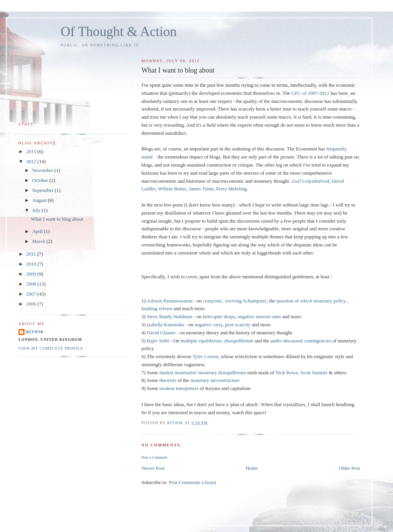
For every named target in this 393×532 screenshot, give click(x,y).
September (44, 190)
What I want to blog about (57, 219)
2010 (32, 264)
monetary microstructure (215, 380)
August (40, 200)
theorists (168, 380)
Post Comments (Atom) (193, 482)
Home (252, 468)
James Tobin (201, 189)
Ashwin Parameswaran (170, 301)
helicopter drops (219, 316)
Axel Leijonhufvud (310, 181)
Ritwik (35, 332)
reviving (234, 301)
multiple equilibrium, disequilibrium (217, 341)
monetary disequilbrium (222, 373)
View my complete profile (51, 348)
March (39, 241)
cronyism (212, 301)
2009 (32, 274)
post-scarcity (238, 325)
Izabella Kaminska (166, 325)
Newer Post (153, 468)
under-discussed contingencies (301, 341)
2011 (32, 254)
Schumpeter (255, 301)
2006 (32, 304)
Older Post (349, 468)
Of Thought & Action (119, 32)
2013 (32, 151)
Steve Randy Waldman (170, 316)
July (37, 210)
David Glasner (161, 333)
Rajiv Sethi (158, 341)
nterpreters (188, 388)
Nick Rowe (287, 373)
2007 (32, 294)
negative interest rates (259, 316)
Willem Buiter (172, 189)
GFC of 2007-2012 (310, 93)
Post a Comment (154, 457)
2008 (32, 284)
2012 (32, 161)
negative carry (209, 325)
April (38, 231)
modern (166, 388)
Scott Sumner (314, 373)
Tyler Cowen (206, 356)
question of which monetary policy (311, 301)
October (41, 180)
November (43, 170)
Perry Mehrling (231, 189)
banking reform (157, 308)
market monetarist (177, 373)
